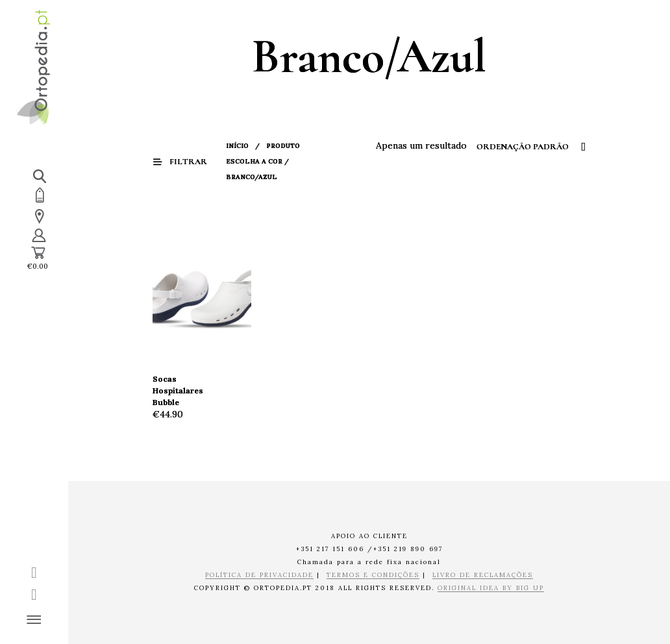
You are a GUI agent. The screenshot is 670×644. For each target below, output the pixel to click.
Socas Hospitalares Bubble (178, 390)
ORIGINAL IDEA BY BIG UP (491, 588)
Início (237, 146)
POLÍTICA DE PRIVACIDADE (259, 576)
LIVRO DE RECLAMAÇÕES (483, 576)
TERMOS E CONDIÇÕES (373, 576)
